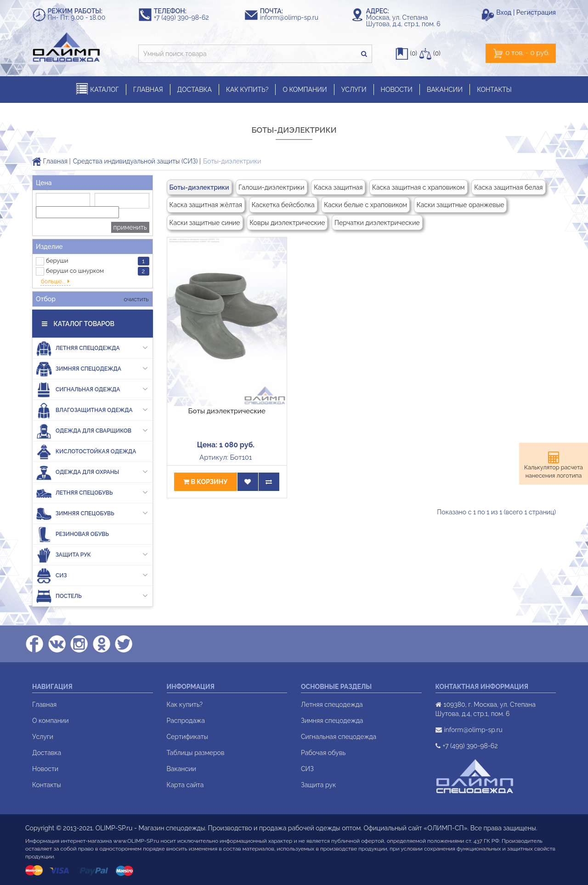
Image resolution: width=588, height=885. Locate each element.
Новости (45, 769)
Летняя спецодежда (92, 348)
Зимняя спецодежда (92, 369)
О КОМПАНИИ (305, 90)
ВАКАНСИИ (445, 90)
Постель (92, 596)
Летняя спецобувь (92, 493)
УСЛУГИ (354, 90)
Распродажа (186, 721)
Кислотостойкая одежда (86, 452)
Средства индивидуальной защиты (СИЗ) (135, 161)
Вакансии (181, 769)
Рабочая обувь (323, 753)
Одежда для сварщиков (92, 431)
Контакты (47, 785)
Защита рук (92, 555)
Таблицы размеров (196, 753)
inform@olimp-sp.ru (294, 17)
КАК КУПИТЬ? (247, 90)
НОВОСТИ (397, 90)
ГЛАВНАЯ (148, 90)
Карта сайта (185, 785)
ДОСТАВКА (195, 90)
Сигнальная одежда (92, 390)
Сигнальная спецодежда (339, 737)
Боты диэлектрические (227, 411)
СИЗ (92, 576)
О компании (51, 721)
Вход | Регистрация (526, 12)
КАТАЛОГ (97, 89)
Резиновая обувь (72, 534)
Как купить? (185, 705)
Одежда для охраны (92, 472)
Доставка (47, 753)
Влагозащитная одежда (92, 410)
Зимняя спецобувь (92, 514)
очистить (135, 299)
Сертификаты (187, 737)
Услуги (43, 737)
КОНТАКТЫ (494, 90)
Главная (50, 161)
